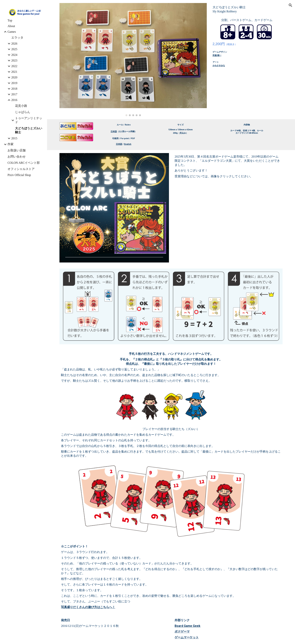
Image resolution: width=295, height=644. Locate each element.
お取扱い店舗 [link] (17, 150)
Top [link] (10, 20)
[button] (290, 5)
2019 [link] (14, 83)
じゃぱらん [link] (23, 112)
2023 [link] (14, 60)
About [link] (11, 26)
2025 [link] (14, 49)
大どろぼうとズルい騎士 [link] (29, 130)
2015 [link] (14, 138)
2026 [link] (14, 44)
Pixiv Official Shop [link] (19, 175)
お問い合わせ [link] (17, 157)
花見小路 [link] (21, 106)
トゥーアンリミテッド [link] (29, 120)
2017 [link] (14, 94)
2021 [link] (14, 72)
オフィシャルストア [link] (21, 169)
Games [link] (12, 32)
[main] (247, 9)
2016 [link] (14, 100)
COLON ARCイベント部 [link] (24, 163)
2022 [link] (14, 66)
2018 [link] (14, 89)
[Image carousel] (133, 60)
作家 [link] (11, 144)
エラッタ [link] (17, 38)
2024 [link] (14, 55)
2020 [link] (14, 77)
